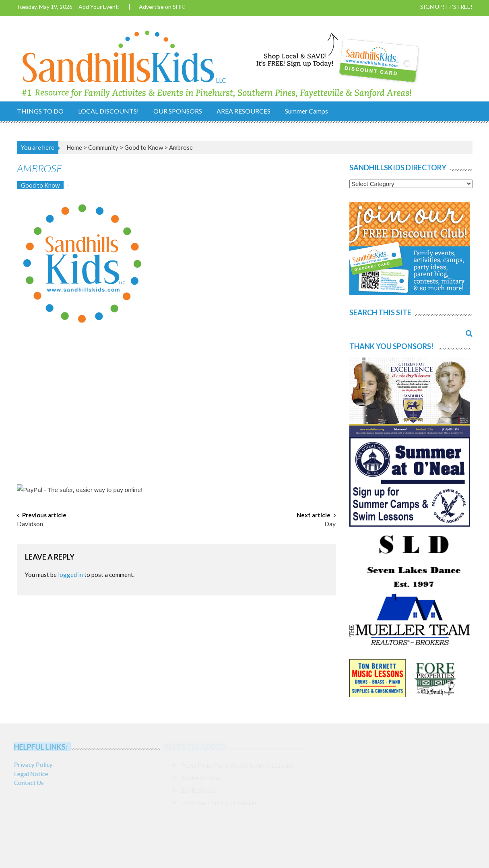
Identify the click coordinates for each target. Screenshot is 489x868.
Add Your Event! (99, 7)
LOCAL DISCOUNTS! (108, 111)
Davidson (30, 524)
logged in (70, 575)
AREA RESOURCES (243, 111)
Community (103, 147)
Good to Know (144, 147)
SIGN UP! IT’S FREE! (446, 7)
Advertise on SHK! (162, 7)
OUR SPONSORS (178, 111)
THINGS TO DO (40, 111)
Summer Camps (306, 111)
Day (330, 524)
